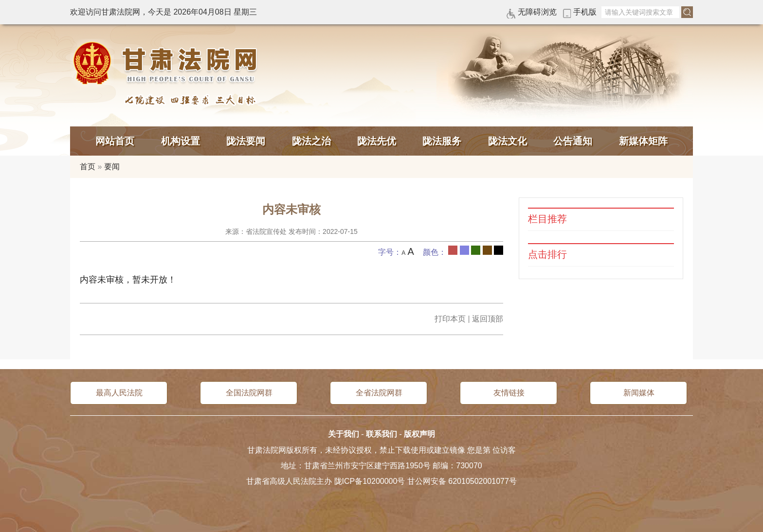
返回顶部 (488, 319)
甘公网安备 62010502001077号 (462, 481)
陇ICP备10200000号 (370, 481)
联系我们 (381, 434)
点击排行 (547, 255)
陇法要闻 (246, 141)
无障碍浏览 (537, 12)
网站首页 (115, 141)
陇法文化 (508, 141)
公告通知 (573, 141)
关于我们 (344, 434)
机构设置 (181, 141)
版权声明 (419, 434)
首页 (88, 167)
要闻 (112, 167)
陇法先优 (377, 141)
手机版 (585, 12)
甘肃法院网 (167, 63)
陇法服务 (442, 141)
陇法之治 (311, 141)
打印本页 (450, 319)
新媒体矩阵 (643, 141)
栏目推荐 (547, 219)
